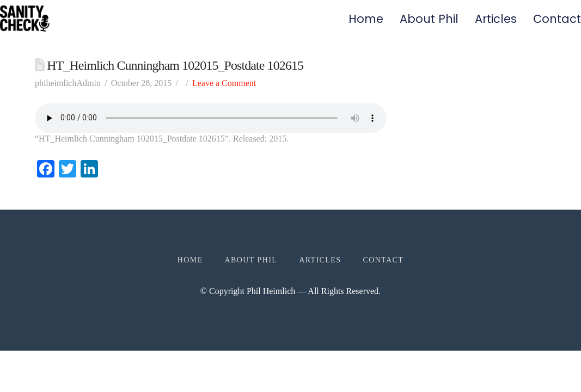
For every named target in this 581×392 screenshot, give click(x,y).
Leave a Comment (224, 83)
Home (366, 19)
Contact (557, 19)
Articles (496, 19)
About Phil (429, 19)
